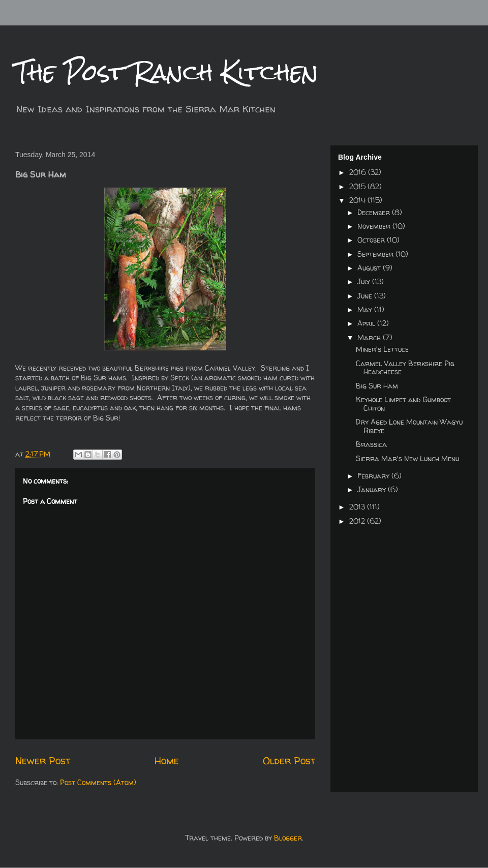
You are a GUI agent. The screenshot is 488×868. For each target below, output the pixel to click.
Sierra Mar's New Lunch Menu (407, 458)
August (370, 268)
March (370, 337)
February (374, 476)
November (375, 226)
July (365, 281)
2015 (358, 186)
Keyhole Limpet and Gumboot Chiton (403, 404)
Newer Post (43, 760)
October (372, 240)
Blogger (288, 838)
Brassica (371, 444)
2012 (358, 521)
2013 (358, 507)
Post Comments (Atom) (98, 782)
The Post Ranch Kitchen (167, 72)
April (367, 323)
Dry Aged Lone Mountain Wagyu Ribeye (409, 426)
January (373, 489)
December (375, 212)
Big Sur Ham (377, 386)
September (376, 254)
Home (167, 760)
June (366, 296)
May (366, 309)
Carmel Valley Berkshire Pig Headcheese (405, 368)
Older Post (289, 760)
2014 (358, 200)
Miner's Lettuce (382, 349)
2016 (359, 172)
